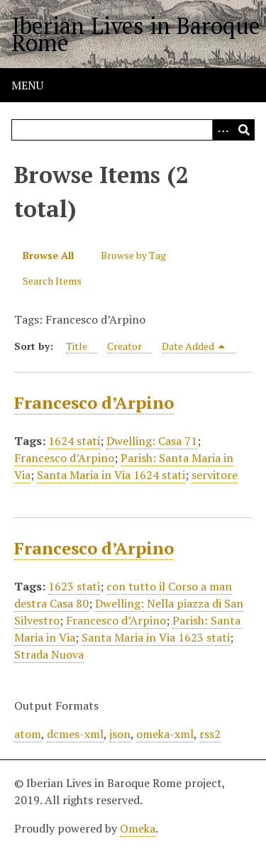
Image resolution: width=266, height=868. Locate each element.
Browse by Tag (133, 255)
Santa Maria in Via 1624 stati (111, 475)
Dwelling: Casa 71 (152, 441)
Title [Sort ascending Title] (77, 346)
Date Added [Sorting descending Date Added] (194, 346)
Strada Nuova (49, 654)
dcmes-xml (75, 734)
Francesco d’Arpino (94, 402)
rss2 (210, 734)
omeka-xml (165, 734)
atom (28, 734)
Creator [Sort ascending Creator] (124, 346)
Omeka (138, 828)
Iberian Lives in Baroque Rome (136, 34)
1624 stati (74, 441)
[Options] (223, 130)
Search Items (52, 281)
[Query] (133, 130)
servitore (215, 475)
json (120, 734)
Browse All (48, 255)
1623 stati (74, 586)
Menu (27, 85)
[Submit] (244, 130)
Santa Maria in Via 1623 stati (156, 637)
